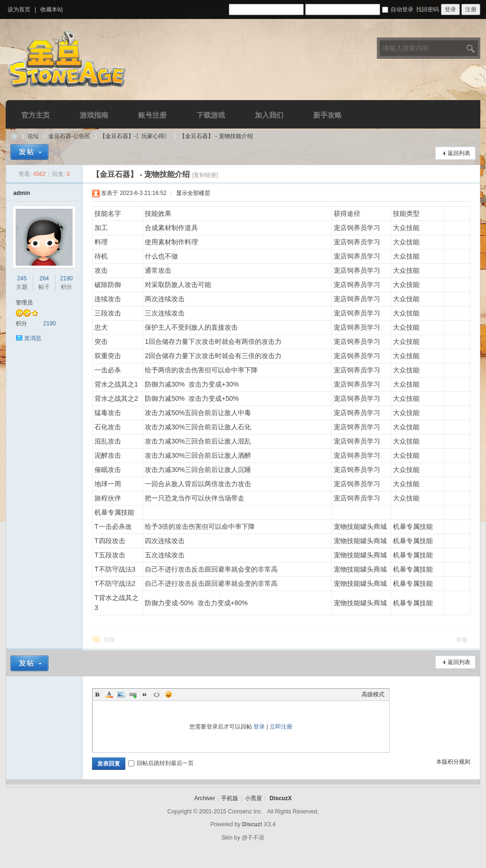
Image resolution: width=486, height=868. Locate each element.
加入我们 (269, 115)
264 (44, 278)
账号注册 (152, 115)
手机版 (230, 798)
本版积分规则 (453, 762)
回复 (110, 640)
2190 (67, 278)
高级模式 (373, 694)
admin (22, 193)
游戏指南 (94, 115)
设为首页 (19, 9)
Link (133, 694)
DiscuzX (281, 798)
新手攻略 (327, 115)
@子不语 (253, 838)
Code (157, 694)
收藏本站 (52, 9)
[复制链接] (205, 175)
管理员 (24, 303)
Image (121, 694)
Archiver (205, 798)
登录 (259, 727)
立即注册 (281, 727)
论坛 (33, 136)
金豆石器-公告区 (69, 136)
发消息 (33, 338)
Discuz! (252, 824)
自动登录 (398, 9)
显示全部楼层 (193, 193)
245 (22, 278)
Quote (145, 694)
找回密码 (428, 9)
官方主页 (36, 115)
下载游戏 (211, 115)
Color (109, 694)
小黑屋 (253, 798)
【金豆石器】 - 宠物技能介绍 (216, 136)
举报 (462, 640)
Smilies (168, 694)
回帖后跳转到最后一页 (161, 763)
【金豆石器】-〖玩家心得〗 (135, 136)
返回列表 (459, 153)
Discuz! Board (14, 136)
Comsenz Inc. (245, 812)
